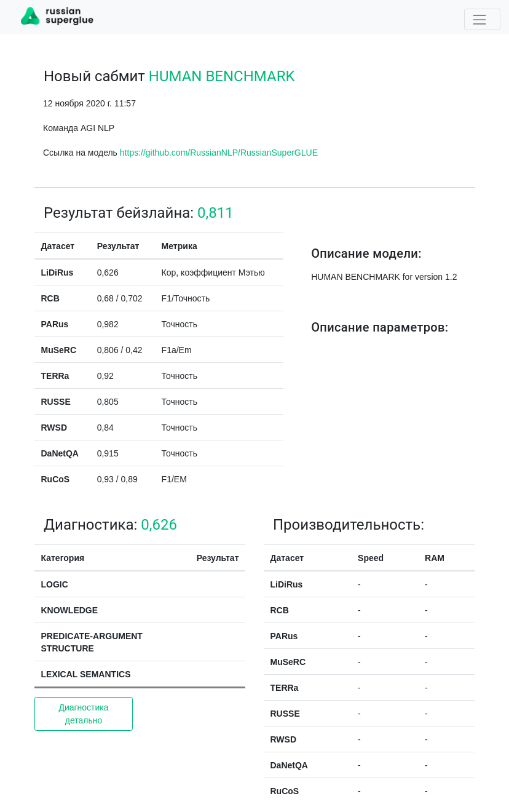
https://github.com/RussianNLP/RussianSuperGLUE (219, 153)
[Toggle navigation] (482, 19)
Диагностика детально (83, 714)
